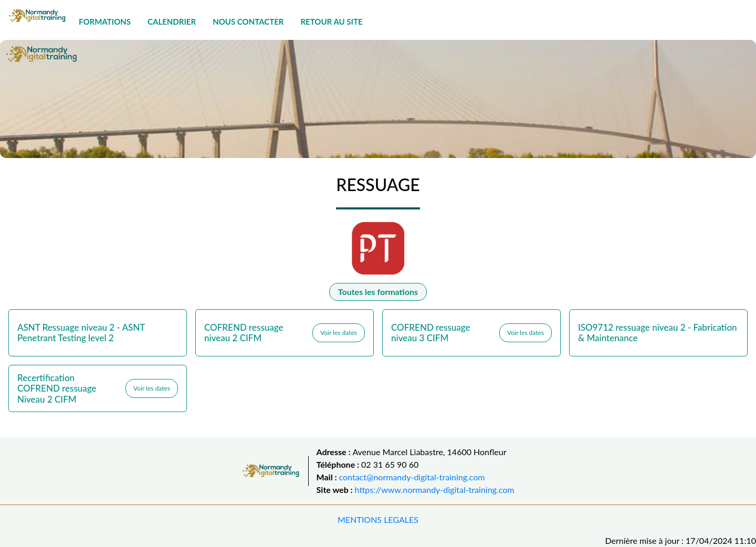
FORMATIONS (105, 22)
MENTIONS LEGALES (378, 519)
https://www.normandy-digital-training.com (435, 490)
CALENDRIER (172, 22)
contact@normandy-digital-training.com (412, 477)
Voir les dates (339, 333)
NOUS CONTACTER (248, 22)
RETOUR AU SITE (331, 22)
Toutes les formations (378, 292)
